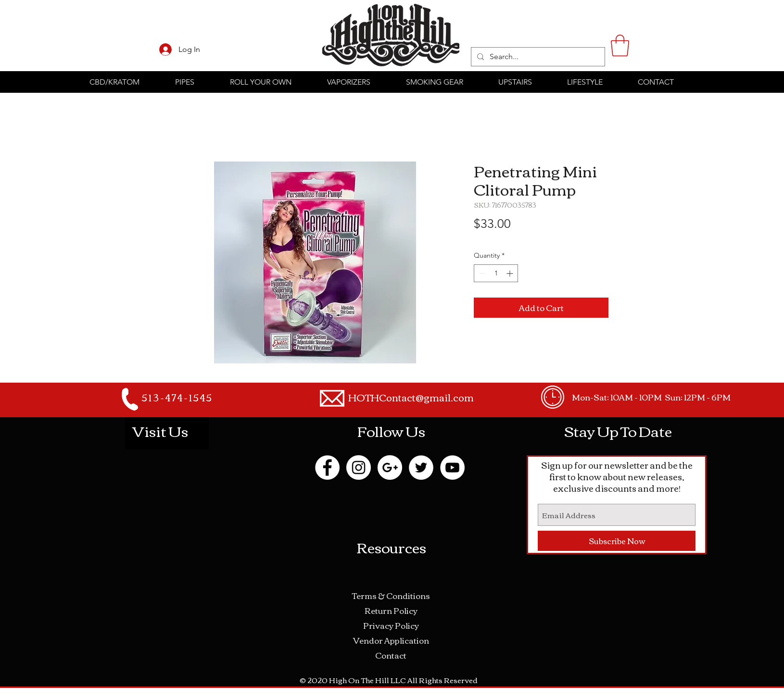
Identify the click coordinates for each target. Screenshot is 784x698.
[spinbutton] (496, 273)
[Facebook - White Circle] (327, 467)
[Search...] (537, 57)
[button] (620, 45)
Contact (391, 655)
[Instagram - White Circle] (359, 467)
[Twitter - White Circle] (421, 467)
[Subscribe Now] (617, 541)
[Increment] (511, 273)
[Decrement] (481, 273)
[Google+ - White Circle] (390, 467)
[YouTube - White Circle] (452, 467)
